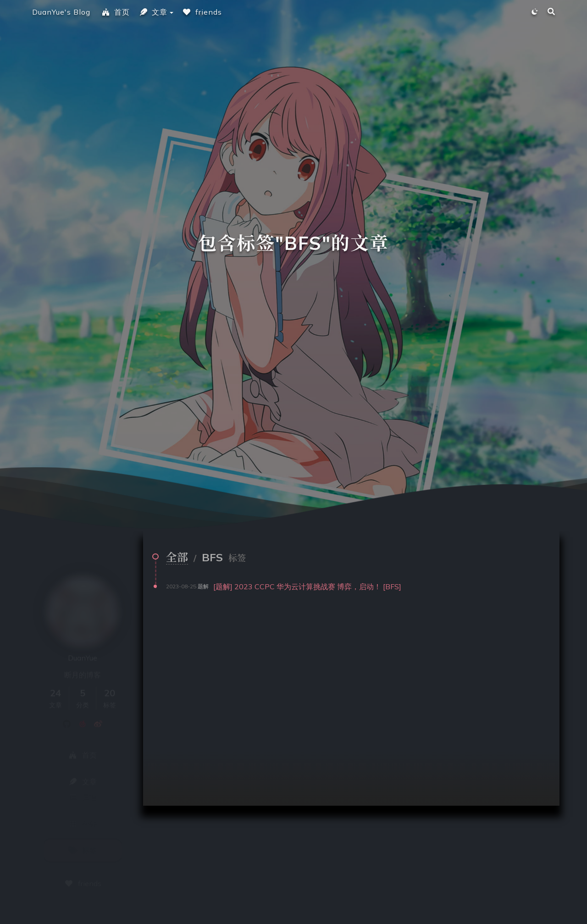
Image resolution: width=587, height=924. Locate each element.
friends (202, 12)
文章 (153, 12)
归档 (83, 770)
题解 (203, 586)
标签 (83, 824)
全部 (177, 557)
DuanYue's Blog (61, 12)
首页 (116, 12)
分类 (83, 797)
